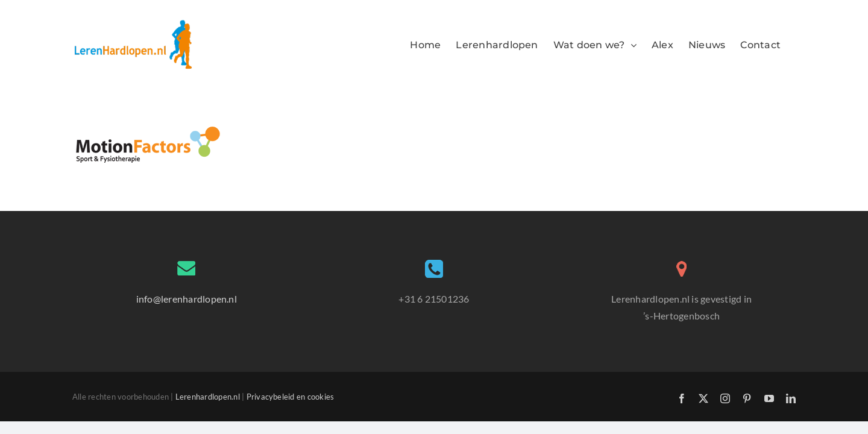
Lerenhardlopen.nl (208, 397)
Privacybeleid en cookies (291, 397)
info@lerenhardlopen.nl (187, 299)
